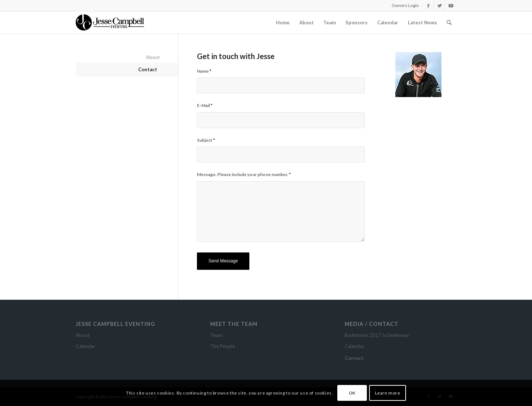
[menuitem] (283, 23)
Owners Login (405, 5)
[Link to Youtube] (451, 6)
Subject (206, 140)
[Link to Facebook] (428, 6)
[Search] (449, 23)
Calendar (86, 346)
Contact (148, 69)
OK (352, 393)
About (153, 57)
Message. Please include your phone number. (244, 174)
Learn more (388, 393)
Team (216, 335)
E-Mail (205, 105)
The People (223, 346)
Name (204, 71)
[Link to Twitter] (439, 6)
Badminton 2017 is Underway (377, 335)
